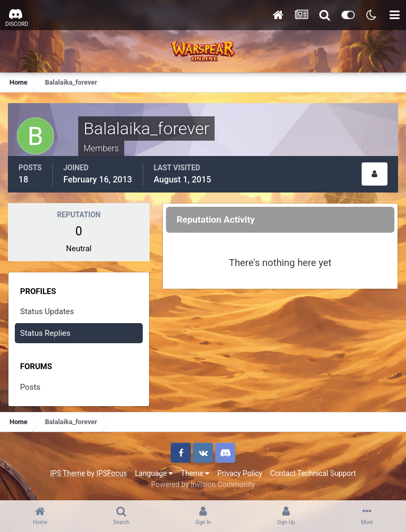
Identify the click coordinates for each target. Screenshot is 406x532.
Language (154, 473)
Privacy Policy (240, 473)
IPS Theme (68, 473)
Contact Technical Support (313, 473)
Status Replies (45, 333)
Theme (195, 473)
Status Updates (47, 311)
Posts (30, 387)
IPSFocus (112, 473)
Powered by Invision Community (203, 484)
